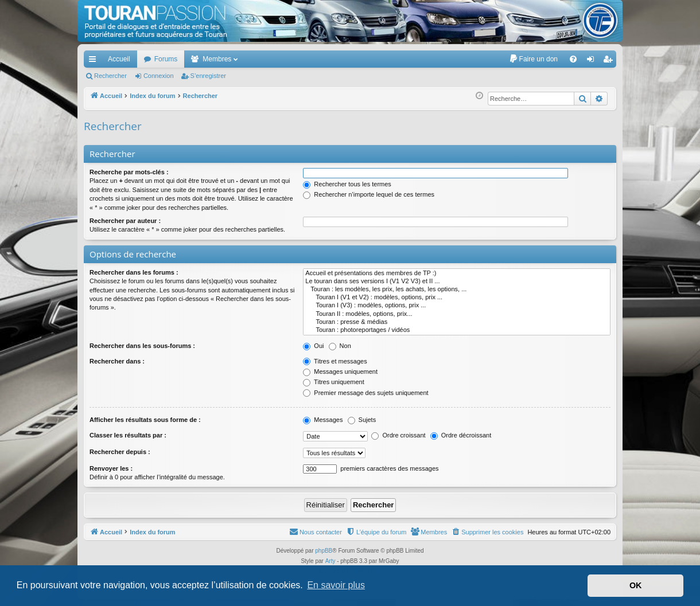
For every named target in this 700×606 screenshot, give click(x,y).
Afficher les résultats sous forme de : (145, 420)
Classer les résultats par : (128, 435)
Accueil (119, 59)
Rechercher (110, 76)
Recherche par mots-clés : (129, 172)
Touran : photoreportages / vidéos (457, 330)
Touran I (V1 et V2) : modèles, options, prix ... (457, 298)
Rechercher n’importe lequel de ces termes (369, 194)
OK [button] (636, 585)
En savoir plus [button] (336, 585)
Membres (217, 59)
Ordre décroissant (461, 435)
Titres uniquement (334, 382)
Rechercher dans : (117, 361)
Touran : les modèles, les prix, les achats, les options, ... (457, 290)
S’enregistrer (208, 76)
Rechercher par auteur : (125, 221)
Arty (330, 561)
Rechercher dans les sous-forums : (142, 346)
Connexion (159, 76)
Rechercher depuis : (120, 452)
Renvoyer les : (111, 468)
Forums (166, 59)
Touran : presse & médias (457, 322)
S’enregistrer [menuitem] (610, 61)
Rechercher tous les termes (347, 184)
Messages (323, 420)
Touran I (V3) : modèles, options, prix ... (457, 306)
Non (340, 346)
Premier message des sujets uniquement (365, 393)
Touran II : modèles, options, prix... (457, 314)
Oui (313, 346)
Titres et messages (335, 361)
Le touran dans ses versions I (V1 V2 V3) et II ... (457, 282)
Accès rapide (95, 61)
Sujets (362, 420)
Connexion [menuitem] (593, 61)
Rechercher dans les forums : (134, 272)
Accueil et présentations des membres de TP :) (457, 273)
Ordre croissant (398, 435)
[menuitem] (533, 59)
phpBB (324, 551)
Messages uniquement (340, 372)
